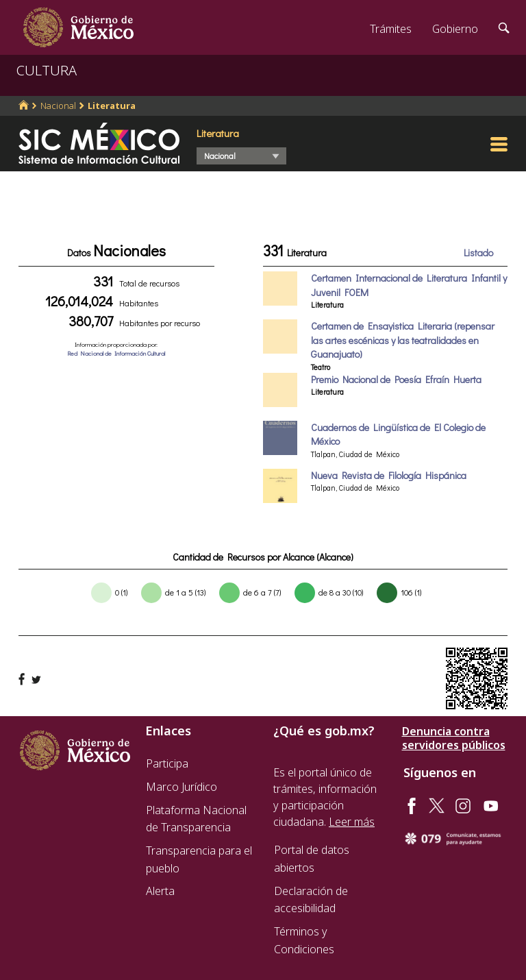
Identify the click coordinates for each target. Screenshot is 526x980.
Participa (167, 763)
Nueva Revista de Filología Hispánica (389, 475)
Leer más (352, 822)
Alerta (160, 891)
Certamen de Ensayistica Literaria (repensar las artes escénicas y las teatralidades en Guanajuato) (403, 340)
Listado (478, 253)
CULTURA (47, 70)
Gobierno (455, 29)
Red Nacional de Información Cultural (116, 353)
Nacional (58, 106)
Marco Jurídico (181, 787)
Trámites (391, 29)
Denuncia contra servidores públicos (454, 738)
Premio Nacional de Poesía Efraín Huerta (396, 379)
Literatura (112, 106)
